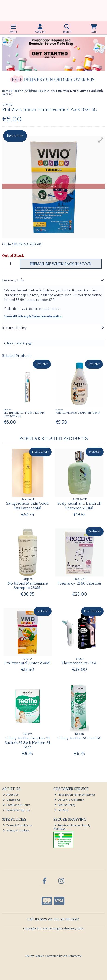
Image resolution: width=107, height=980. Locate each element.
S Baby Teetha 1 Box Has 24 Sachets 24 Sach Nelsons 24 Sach (28, 743)
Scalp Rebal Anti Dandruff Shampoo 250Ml (79, 506)
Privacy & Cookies (16, 831)
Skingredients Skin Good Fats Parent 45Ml (28, 506)
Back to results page (20, 343)
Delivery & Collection (69, 800)
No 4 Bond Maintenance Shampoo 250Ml (28, 586)
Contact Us (12, 800)
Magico (40, 956)
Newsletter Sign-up (17, 810)
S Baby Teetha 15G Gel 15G (79, 738)
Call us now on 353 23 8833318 (53, 919)
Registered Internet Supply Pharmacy (72, 827)
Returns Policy (65, 805)
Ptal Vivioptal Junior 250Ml (28, 663)
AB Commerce (72, 956)
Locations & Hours (17, 805)
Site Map (61, 810)
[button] (101, 140)
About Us (11, 795)
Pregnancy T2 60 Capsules (79, 583)
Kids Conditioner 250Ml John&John (78, 413)
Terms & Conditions (18, 825)
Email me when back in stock (61, 264)
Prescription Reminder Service (75, 795)
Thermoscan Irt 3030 (79, 663)
